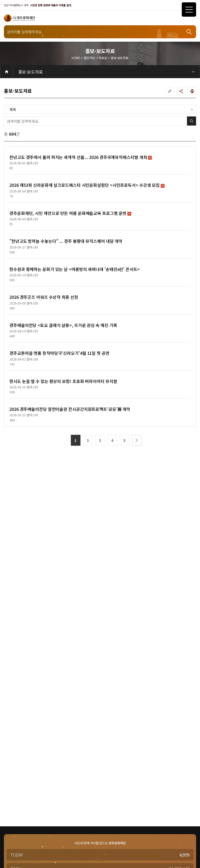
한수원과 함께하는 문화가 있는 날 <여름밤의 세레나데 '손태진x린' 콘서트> (75, 269)
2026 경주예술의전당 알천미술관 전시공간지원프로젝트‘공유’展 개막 (70, 409)
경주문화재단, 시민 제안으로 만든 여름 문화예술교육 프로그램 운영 (70, 213)
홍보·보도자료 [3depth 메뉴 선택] (30, 72)
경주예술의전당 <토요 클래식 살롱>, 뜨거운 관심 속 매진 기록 (63, 325)
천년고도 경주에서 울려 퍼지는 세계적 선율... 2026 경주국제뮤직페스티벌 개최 (81, 157)
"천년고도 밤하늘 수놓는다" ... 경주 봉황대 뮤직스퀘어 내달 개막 (66, 241)
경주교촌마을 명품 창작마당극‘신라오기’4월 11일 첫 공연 (59, 353)
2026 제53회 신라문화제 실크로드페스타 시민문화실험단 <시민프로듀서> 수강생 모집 (87, 185)
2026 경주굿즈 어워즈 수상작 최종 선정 (44, 297)
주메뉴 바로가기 (0, 0)
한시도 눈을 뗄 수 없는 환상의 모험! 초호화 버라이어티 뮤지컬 (63, 381)
